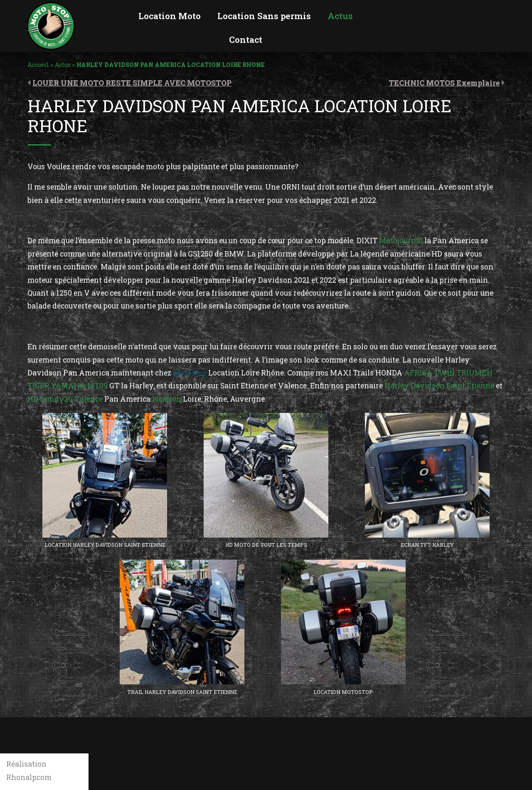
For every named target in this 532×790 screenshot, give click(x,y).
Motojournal (400, 241)
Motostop (191, 373)
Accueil (38, 65)
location (167, 399)
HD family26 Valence (65, 399)
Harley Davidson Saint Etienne (439, 386)
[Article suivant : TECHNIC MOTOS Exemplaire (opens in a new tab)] (447, 82)
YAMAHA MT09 (79, 386)
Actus (63, 65)
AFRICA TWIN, (430, 373)
